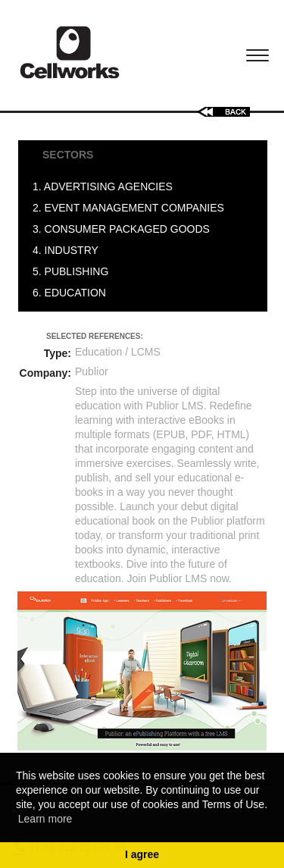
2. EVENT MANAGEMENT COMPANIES (131, 208)
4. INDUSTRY (69, 250)
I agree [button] (142, 854)
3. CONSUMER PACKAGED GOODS (124, 229)
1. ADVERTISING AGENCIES (106, 186)
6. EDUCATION (72, 293)
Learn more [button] (45, 819)
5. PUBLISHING (73, 271)
